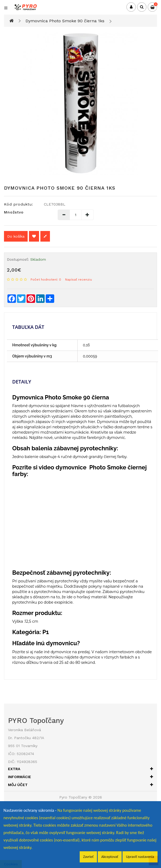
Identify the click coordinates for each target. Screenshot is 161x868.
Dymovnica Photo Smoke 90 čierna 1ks (65, 21)
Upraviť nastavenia (140, 857)
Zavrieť (88, 857)
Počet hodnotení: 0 (46, 280)
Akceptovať (110, 857)
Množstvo (14, 212)
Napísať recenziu (79, 280)
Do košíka (16, 236)
